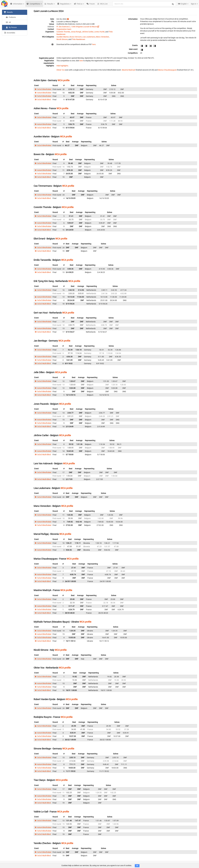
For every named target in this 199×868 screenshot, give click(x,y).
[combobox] (144, 4)
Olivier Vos (61, 70)
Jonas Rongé (76, 32)
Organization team (64, 29)
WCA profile (64, 80)
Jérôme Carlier (88, 32)
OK (137, 866)
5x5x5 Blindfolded (43, 96)
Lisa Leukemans (89, 37)
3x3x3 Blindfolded (43, 89)
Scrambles (10, 33)
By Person (11, 27)
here (94, 44)
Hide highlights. (63, 66)
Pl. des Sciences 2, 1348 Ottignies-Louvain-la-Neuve (77, 27)
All (8, 22)
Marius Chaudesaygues (167, 70)
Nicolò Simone (62, 39)
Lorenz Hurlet (99, 32)
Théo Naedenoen (78, 39)
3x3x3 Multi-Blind (43, 100)
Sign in (194, 4)
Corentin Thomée (63, 32)
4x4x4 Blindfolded (43, 93)
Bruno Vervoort (76, 37)
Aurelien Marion (63, 37)
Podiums (11, 17)
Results (8, 12)
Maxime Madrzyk (129, 70)
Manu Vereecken (102, 37)
